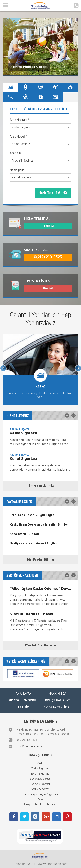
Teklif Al (48, 226)
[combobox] (40, 127)
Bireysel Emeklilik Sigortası (41, 805)
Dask (40, 799)
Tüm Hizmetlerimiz (40, 486)
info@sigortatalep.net (30, 746)
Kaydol (48, 288)
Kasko (41, 763)
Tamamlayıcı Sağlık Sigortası (41, 794)
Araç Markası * (19, 120)
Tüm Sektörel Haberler (41, 646)
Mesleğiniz (17, 170)
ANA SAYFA (23, 694)
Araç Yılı (15, 154)
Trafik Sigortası (41, 769)
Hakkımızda (58, 694)
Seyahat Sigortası (40, 779)
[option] (40, 372)
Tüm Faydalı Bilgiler (40, 560)
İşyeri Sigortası (40, 774)
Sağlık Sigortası (41, 789)
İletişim (23, 707)
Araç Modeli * (18, 137)
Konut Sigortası (40, 784)
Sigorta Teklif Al (58, 707)
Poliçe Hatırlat (58, 701)
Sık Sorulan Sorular (24, 701)
